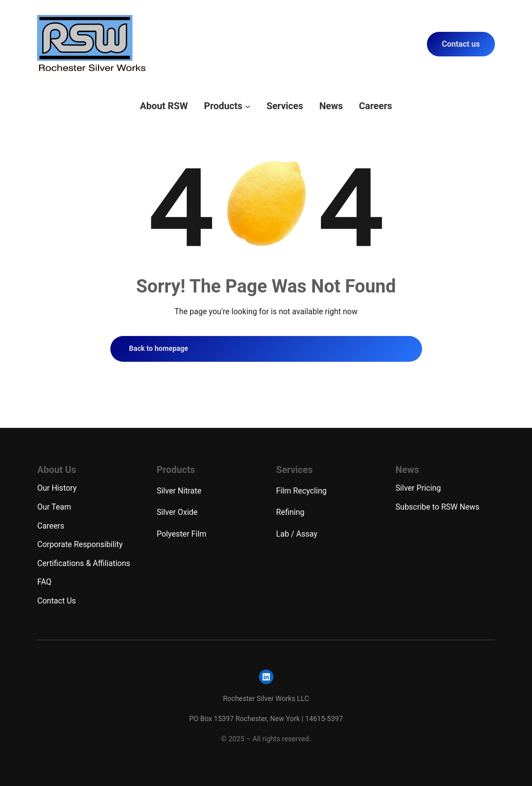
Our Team (54, 507)
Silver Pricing (418, 488)
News (407, 470)
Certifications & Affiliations (84, 563)
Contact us (461, 44)
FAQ (44, 582)
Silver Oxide (177, 512)
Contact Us (56, 601)
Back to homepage (158, 348)
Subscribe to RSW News (437, 507)
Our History (57, 488)
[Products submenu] (248, 106)
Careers (51, 526)
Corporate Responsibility (80, 544)
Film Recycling (302, 491)
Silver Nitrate (179, 491)
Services (295, 470)
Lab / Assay (297, 534)
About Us (57, 470)
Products (176, 470)
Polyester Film (181, 534)
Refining (291, 512)
